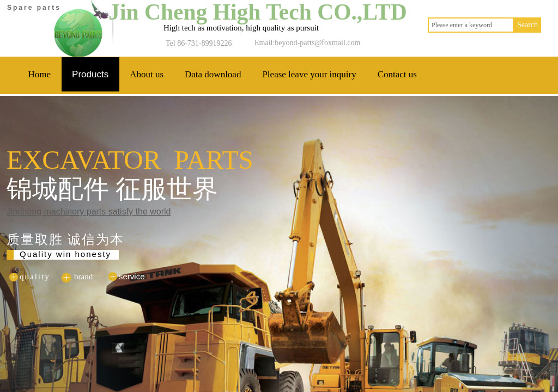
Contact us (397, 74)
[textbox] (471, 25)
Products (90, 74)
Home (40, 74)
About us (147, 74)
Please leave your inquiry (309, 74)
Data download (213, 74)
